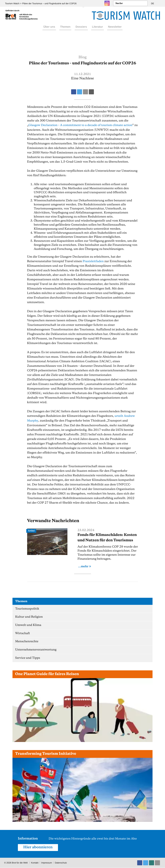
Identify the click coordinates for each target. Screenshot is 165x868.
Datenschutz (61, 863)
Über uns (49, 30)
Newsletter (115, 30)
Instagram (107, 3)
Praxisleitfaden (94, 261)
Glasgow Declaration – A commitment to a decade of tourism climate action (81, 125)
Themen (65, 30)
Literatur (97, 30)
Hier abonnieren (38, 848)
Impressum (47, 863)
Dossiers (81, 30)
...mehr (83, 566)
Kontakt (35, 863)
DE (153, 3)
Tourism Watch (12, 3)
